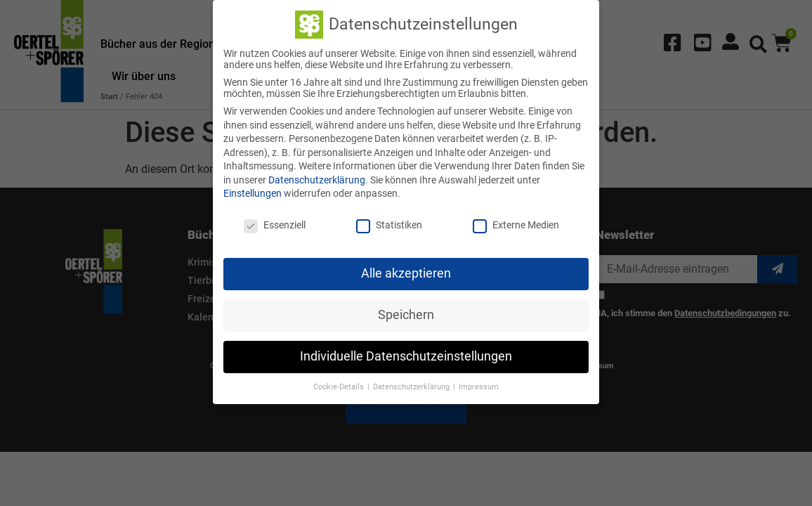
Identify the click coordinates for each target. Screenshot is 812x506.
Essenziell (275, 223)
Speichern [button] (406, 313)
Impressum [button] (479, 385)
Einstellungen (253, 192)
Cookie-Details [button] (340, 385)
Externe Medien (516, 223)
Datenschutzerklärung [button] (412, 385)
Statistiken (389, 223)
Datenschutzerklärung (317, 179)
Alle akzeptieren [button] (406, 272)
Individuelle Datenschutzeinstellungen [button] (406, 355)
